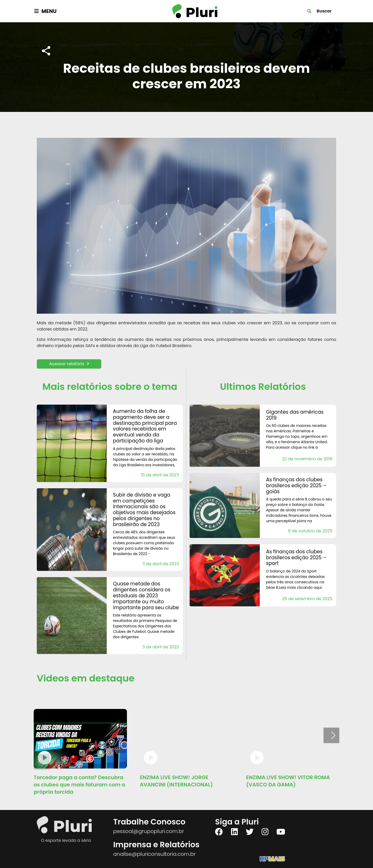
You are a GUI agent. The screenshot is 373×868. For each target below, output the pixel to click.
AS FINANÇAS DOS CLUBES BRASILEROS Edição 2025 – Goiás (296, 486)
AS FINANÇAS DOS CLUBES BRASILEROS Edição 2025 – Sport (296, 558)
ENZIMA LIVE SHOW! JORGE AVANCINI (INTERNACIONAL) (176, 781)
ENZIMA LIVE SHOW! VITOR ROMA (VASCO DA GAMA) (288, 781)
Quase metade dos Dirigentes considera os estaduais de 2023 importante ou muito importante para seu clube (146, 596)
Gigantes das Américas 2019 (295, 415)
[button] (333, 735)
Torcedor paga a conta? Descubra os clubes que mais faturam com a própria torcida (79, 785)
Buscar (324, 11)
